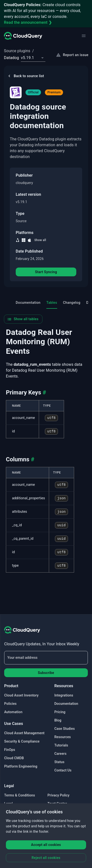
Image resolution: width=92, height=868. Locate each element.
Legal (8, 804)
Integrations (64, 695)
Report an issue (73, 55)
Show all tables (23, 319)
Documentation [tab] (28, 303)
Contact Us (63, 770)
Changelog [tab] (72, 303)
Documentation (66, 704)
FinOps (10, 750)
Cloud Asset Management (24, 733)
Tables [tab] (52, 303)
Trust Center (57, 804)
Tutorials (61, 745)
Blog (58, 720)
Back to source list (25, 76)
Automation (13, 712)
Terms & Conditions (20, 795)
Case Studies (64, 729)
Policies (10, 704)
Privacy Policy (59, 795)
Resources (62, 737)
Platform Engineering (21, 766)
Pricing (60, 712)
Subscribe (46, 673)
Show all (40, 240)
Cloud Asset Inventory (21, 695)
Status (59, 762)
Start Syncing (46, 272)
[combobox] (33, 58)
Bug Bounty (13, 812)
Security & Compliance (22, 741)
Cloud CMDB (14, 758)
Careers (60, 754)
